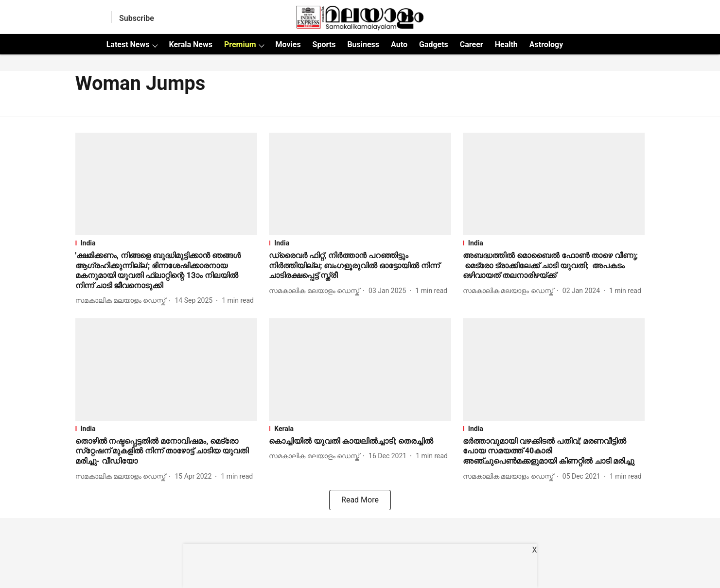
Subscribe (137, 18)
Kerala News (190, 44)
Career (472, 44)
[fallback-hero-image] (167, 184)
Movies (288, 44)
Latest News (128, 44)
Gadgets (434, 44)
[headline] (167, 271)
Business (363, 44)
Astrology (546, 44)
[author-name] (123, 301)
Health (506, 44)
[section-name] (167, 243)
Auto (399, 44)
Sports (324, 44)
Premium (240, 44)
